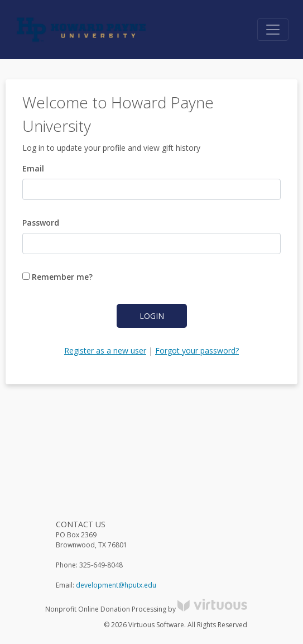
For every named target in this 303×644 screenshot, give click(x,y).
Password (41, 223)
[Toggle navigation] (273, 30)
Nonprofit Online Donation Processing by (146, 609)
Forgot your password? (197, 350)
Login (152, 316)
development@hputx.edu (116, 585)
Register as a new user (105, 350)
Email (33, 168)
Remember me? (57, 277)
